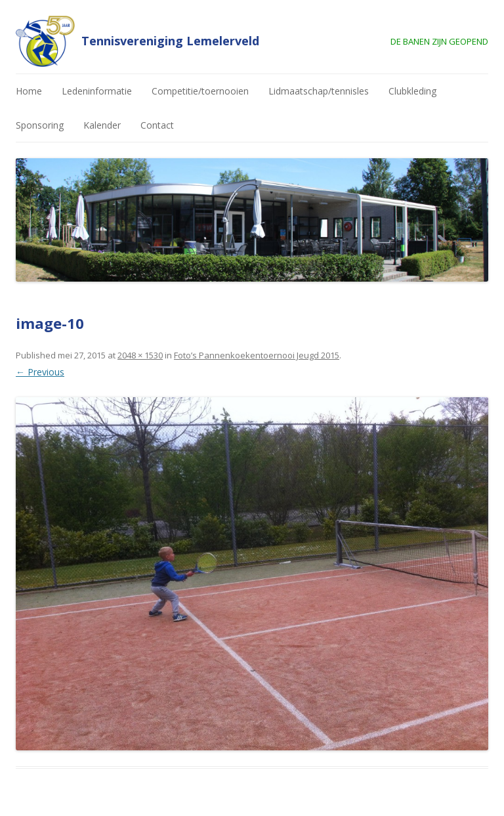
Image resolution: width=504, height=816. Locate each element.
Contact (157, 125)
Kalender (102, 125)
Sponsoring (40, 125)
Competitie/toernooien (200, 91)
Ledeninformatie (97, 91)
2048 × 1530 (140, 355)
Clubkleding (412, 91)
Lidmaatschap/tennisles (319, 91)
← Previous (40, 372)
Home (29, 91)
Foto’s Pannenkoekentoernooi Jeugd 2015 (257, 355)
